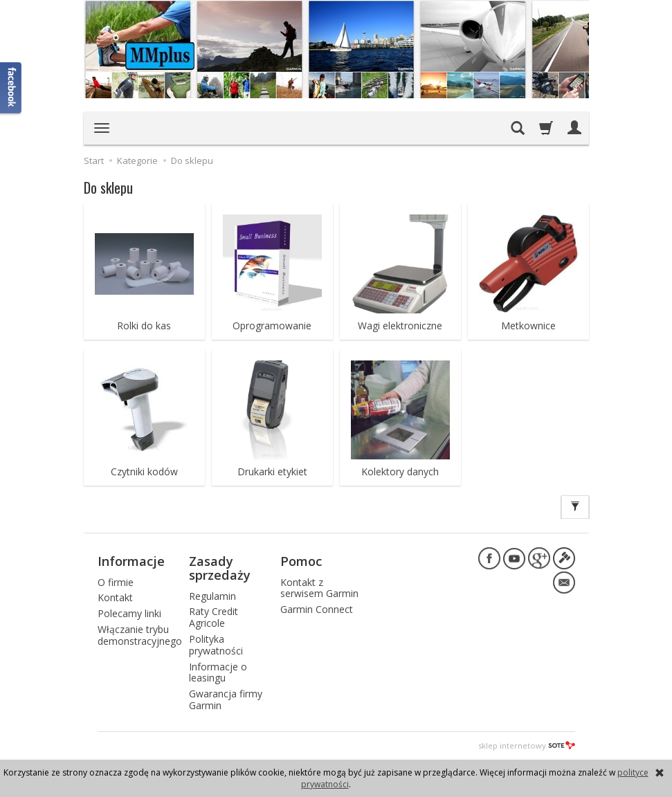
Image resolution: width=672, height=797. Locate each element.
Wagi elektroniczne (400, 326)
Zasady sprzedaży (220, 568)
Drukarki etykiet (272, 472)
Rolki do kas (144, 326)
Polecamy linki (129, 613)
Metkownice (528, 326)
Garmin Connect (317, 609)
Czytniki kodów (144, 472)
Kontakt (115, 597)
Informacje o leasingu (218, 672)
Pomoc (301, 561)
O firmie (116, 582)
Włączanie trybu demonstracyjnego (140, 635)
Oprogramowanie (272, 326)
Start (94, 161)
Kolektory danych (400, 472)
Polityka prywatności (216, 645)
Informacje (131, 561)
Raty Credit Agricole (214, 617)
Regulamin (212, 596)
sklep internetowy (527, 745)
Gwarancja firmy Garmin (226, 699)
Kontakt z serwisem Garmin (319, 588)
